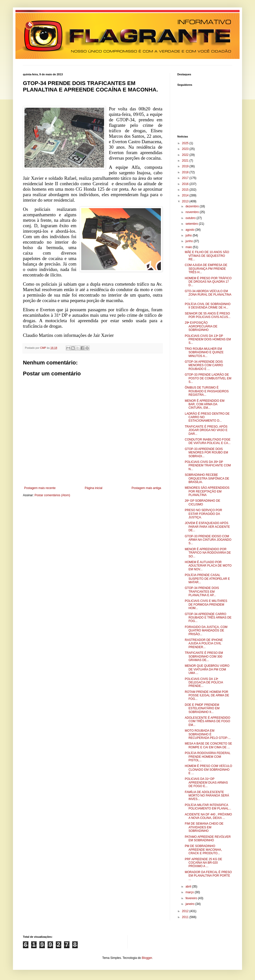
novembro (193, 212)
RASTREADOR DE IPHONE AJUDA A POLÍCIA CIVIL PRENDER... (204, 644)
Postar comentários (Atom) (52, 495)
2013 (186, 201)
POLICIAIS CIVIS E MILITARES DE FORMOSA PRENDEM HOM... (206, 604)
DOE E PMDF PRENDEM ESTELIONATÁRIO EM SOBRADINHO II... (202, 708)
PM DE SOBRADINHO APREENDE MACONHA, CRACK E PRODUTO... (203, 850)
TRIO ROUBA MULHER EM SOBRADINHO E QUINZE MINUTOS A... (204, 352)
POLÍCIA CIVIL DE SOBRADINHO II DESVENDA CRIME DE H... (208, 306)
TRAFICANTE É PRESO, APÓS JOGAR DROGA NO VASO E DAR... (206, 430)
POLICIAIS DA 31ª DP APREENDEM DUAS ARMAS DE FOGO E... (206, 782)
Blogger (147, 958)
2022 (186, 155)
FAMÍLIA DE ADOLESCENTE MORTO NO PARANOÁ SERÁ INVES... (207, 796)
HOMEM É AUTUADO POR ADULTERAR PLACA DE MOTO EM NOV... (208, 566)
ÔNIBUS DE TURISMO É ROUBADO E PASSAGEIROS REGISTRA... (207, 391)
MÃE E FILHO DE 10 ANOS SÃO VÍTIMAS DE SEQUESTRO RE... (207, 256)
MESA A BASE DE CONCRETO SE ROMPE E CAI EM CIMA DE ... (208, 745)
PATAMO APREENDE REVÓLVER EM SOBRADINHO (208, 839)
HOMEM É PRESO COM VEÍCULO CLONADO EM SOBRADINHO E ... (208, 770)
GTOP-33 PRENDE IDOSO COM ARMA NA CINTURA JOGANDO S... (208, 540)
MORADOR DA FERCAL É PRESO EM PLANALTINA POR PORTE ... (208, 876)
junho (190, 241)
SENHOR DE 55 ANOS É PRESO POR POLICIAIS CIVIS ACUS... (208, 315)
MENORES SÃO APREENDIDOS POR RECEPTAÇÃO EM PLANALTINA (207, 491)
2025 (186, 143)
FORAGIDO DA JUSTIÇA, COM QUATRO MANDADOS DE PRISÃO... (206, 631)
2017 (186, 178)
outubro (191, 218)
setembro (192, 224)
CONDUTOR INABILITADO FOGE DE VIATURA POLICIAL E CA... (208, 441)
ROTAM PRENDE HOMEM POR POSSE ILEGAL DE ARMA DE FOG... (207, 695)
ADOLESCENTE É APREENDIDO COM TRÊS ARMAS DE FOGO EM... (208, 721)
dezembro (193, 206)
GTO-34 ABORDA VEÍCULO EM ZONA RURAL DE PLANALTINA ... (208, 295)
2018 (186, 172)
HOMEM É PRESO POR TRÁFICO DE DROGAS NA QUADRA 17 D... (208, 282)
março (190, 892)
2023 (186, 149)
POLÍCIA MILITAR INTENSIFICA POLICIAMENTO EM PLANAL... (208, 807)
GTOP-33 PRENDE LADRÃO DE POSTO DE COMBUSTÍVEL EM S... (208, 378)
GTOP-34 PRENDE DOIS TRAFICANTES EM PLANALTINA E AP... (202, 592)
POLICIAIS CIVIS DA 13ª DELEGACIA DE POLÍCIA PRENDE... (204, 683)
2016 (186, 184)
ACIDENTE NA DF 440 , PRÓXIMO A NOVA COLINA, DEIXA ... (208, 816)
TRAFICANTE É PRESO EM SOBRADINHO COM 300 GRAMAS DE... (204, 656)
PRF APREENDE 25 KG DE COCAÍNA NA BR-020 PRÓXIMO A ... (203, 863)
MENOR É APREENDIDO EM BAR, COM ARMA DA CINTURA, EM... (205, 404)
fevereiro (192, 898)
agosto (190, 230)
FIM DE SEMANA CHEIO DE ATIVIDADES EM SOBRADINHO (204, 827)
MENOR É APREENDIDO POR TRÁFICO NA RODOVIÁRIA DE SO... (208, 553)
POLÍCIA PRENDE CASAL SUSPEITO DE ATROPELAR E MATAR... (207, 579)
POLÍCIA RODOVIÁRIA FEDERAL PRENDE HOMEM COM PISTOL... (208, 757)
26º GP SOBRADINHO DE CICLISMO (202, 502)
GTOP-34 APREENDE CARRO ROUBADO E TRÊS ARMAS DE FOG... (208, 618)
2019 (186, 166)
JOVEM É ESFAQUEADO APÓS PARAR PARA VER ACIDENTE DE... (207, 527)
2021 (186, 161)
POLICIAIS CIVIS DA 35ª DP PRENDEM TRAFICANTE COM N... (208, 466)
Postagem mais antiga (146, 488)
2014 (186, 195)
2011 (186, 917)
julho (189, 235)
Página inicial (94, 488)
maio (189, 247)
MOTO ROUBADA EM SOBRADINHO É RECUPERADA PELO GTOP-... (208, 734)
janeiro (190, 904)
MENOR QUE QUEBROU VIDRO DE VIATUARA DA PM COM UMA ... (207, 669)
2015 (186, 190)
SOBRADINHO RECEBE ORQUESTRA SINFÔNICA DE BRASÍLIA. (207, 478)
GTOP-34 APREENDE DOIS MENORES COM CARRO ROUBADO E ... (204, 365)
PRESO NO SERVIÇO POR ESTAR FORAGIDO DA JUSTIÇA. (203, 514)
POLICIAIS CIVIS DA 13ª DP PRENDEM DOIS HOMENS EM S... (208, 339)
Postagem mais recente (40, 488)
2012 (186, 911)
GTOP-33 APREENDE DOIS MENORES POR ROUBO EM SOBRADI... (206, 453)
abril (189, 887)
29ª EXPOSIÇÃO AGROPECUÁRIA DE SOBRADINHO (201, 326)
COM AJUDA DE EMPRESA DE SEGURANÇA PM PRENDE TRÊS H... (206, 269)
